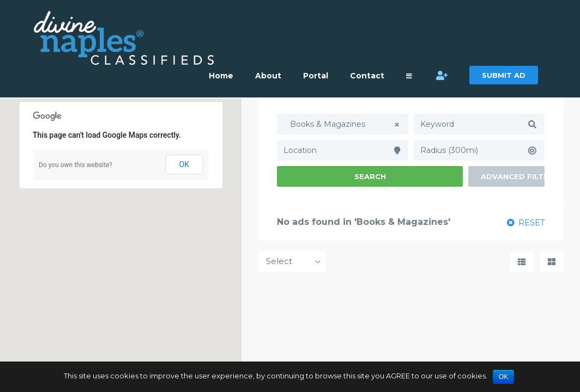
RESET (526, 223)
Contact (367, 76)
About (268, 76)
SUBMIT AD (504, 75)
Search (370, 176)
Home (221, 76)
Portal (316, 76)
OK (184, 164)
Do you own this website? (75, 165)
